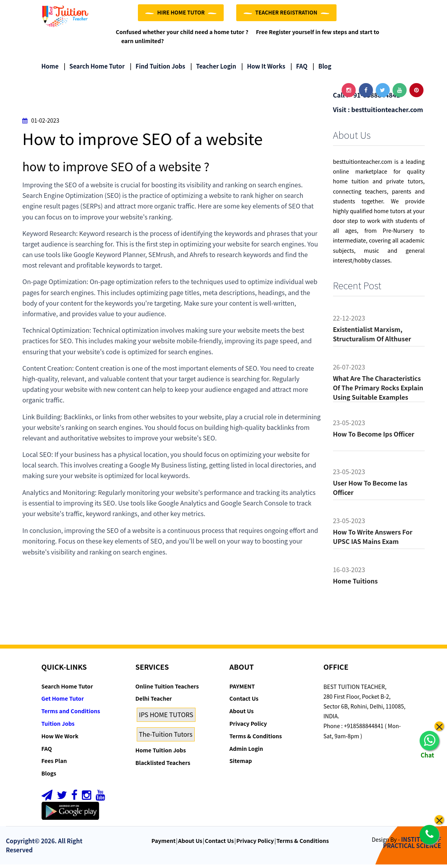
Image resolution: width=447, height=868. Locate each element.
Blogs (49, 777)
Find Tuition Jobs (157, 70)
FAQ (299, 70)
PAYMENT (242, 690)
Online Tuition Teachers (167, 690)
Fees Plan (54, 765)
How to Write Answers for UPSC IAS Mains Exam (373, 540)
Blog (322, 70)
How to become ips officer (374, 437)
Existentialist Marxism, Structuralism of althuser (372, 337)
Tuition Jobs (58, 727)
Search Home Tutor (94, 70)
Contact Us (244, 702)
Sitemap (241, 765)
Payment (164, 844)
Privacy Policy (248, 727)
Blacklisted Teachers (163, 766)
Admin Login (246, 752)
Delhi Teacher (154, 702)
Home (50, 70)
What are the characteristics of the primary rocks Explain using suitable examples (378, 391)
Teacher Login (213, 70)
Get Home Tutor (63, 702)
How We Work (60, 739)
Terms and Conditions (71, 714)
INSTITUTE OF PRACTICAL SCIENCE (412, 846)
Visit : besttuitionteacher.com (378, 113)
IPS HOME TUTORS (166, 718)
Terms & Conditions (256, 739)
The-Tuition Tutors (166, 738)
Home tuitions (355, 584)
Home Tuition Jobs (161, 754)
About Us (242, 714)
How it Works (263, 70)
